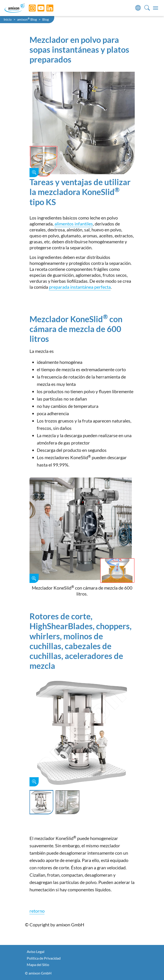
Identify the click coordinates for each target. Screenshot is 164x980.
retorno (37, 911)
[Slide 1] (41, 802)
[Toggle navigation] (156, 8)
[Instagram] (29, 8)
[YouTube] (38, 8)
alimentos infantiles (74, 224)
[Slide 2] (67, 802)
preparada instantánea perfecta (80, 287)
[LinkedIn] (46, 8)
